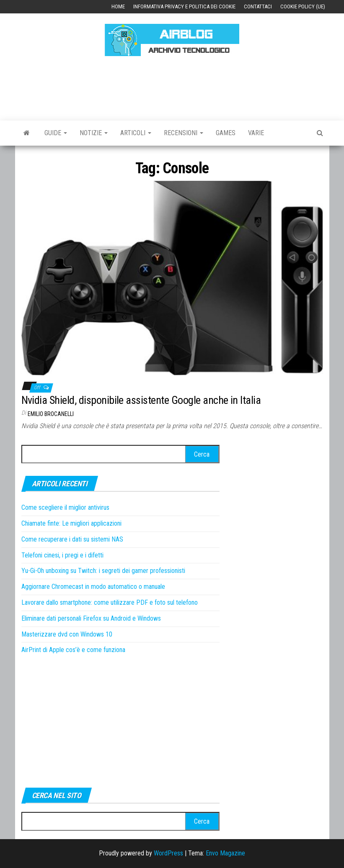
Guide (56, 133)
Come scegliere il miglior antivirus (65, 507)
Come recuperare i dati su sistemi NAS (72, 539)
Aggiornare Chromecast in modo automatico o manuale (93, 587)
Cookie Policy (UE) (303, 6)
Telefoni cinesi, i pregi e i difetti (62, 555)
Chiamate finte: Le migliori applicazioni (71, 523)
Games (226, 133)
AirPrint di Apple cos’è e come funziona (73, 650)
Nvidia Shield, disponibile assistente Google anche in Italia (141, 400)
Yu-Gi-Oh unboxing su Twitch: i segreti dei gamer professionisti (103, 571)
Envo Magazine (225, 853)
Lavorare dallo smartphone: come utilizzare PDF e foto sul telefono (110, 602)
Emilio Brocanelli (51, 414)
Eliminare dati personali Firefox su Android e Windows (91, 618)
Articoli (136, 133)
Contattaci (258, 6)
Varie (256, 133)
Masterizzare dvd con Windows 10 (67, 634)
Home (118, 6)
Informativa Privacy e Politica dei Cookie (184, 6)
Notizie (94, 133)
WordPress (168, 853)
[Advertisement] (174, 87)
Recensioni (184, 133)
